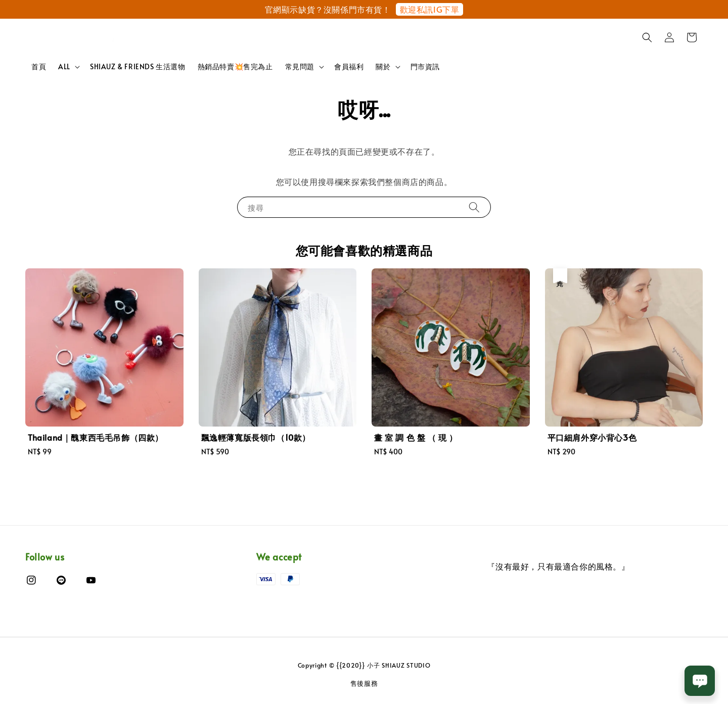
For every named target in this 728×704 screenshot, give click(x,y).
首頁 (39, 66)
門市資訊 (425, 66)
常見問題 (300, 67)
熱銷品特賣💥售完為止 (235, 66)
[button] (647, 37)
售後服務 (364, 683)
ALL (64, 67)
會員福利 (349, 66)
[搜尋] (474, 207)
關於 (383, 67)
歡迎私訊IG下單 (430, 9)
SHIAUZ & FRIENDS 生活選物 (138, 66)
